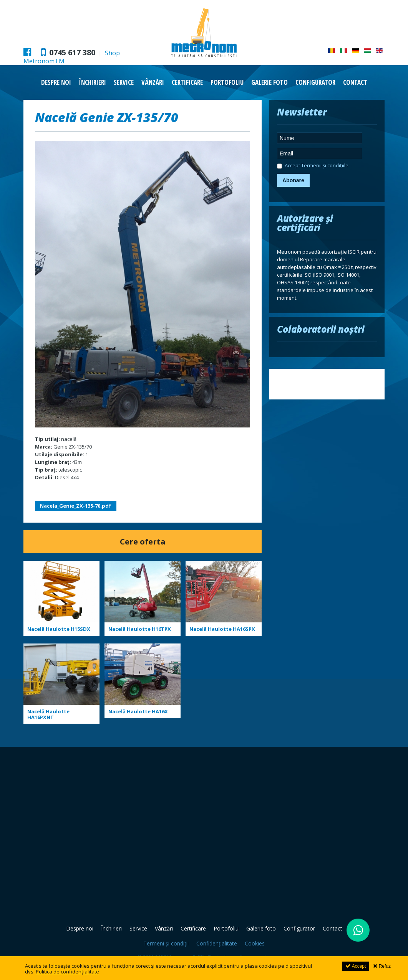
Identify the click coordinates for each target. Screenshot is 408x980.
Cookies (255, 943)
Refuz (382, 966)
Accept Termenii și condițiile (313, 167)
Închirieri (92, 82)
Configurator (315, 82)
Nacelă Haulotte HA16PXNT (48, 714)
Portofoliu (227, 82)
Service (124, 82)
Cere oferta (143, 542)
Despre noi (56, 82)
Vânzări (153, 82)
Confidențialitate (217, 943)
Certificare (187, 82)
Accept (356, 966)
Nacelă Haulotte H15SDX (59, 629)
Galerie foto (270, 82)
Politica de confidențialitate (67, 972)
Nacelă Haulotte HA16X (138, 711)
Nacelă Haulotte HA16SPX (222, 629)
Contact (355, 82)
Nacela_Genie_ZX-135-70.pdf (76, 506)
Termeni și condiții (166, 943)
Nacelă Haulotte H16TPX (140, 629)
